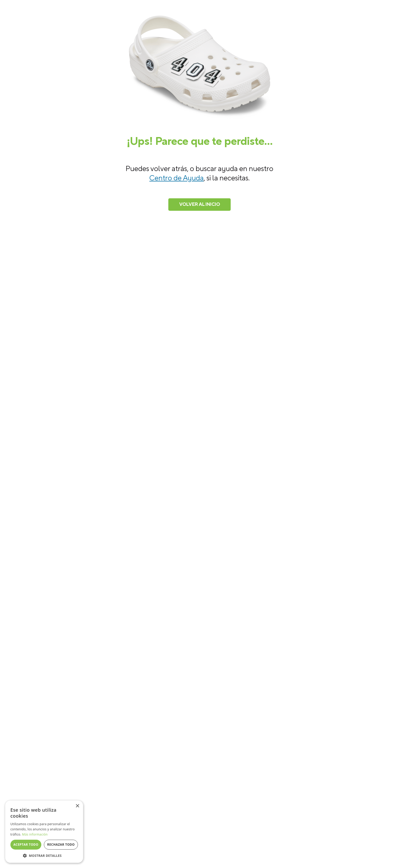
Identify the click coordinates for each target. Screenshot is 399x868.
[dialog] (44, 832)
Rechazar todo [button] (61, 845)
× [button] (77, 806)
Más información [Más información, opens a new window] (35, 834)
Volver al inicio (200, 204)
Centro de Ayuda (177, 178)
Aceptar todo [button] (26, 845)
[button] (44, 855)
